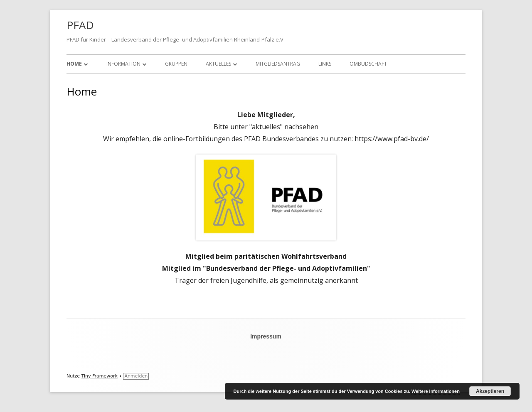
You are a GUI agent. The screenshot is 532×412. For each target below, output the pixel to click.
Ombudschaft (368, 64)
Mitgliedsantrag (278, 64)
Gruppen (176, 64)
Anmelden (136, 376)
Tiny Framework (100, 376)
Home (74, 64)
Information (123, 64)
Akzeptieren (490, 391)
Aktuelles (218, 64)
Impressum (266, 336)
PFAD (80, 25)
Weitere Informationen (436, 391)
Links (325, 64)
